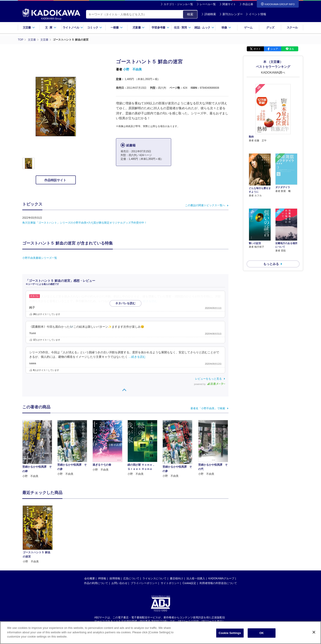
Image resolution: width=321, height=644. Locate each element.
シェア (274, 49)
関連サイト (229, 4)
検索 (190, 14)
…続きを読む (149, 301)
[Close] (314, 632)
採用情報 (115, 578)
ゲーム (248, 28)
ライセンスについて (154, 578)
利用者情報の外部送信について (218, 583)
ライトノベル (73, 28)
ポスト (257, 49)
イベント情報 (256, 14)
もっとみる (271, 240)
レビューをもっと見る (208, 379)
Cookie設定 (189, 583)
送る (292, 49)
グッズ (270, 28)
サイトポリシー (170, 583)
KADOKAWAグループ (221, 578)
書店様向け (177, 578)
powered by (210, 384)
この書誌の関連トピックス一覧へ (205, 205)
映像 (226, 28)
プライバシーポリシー (144, 583)
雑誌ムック (204, 28)
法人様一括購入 (196, 578)
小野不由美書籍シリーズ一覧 (40, 258)
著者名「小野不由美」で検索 (208, 408)
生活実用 (182, 28)
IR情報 (102, 578)
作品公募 (248, 4)
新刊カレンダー (231, 14)
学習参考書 (160, 28)
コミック (95, 28)
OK (262, 633)
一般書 (117, 28)
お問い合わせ (119, 583)
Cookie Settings (230, 633)
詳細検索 (209, 14)
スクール (292, 28)
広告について (131, 578)
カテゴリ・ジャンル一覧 (178, 4)
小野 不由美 (132, 69)
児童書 (139, 28)
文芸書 (29, 28)
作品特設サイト (56, 180)
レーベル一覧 (208, 4)
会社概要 (90, 578)
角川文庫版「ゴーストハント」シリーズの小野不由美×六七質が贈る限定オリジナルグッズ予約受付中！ (85, 222)
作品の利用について (96, 583)
